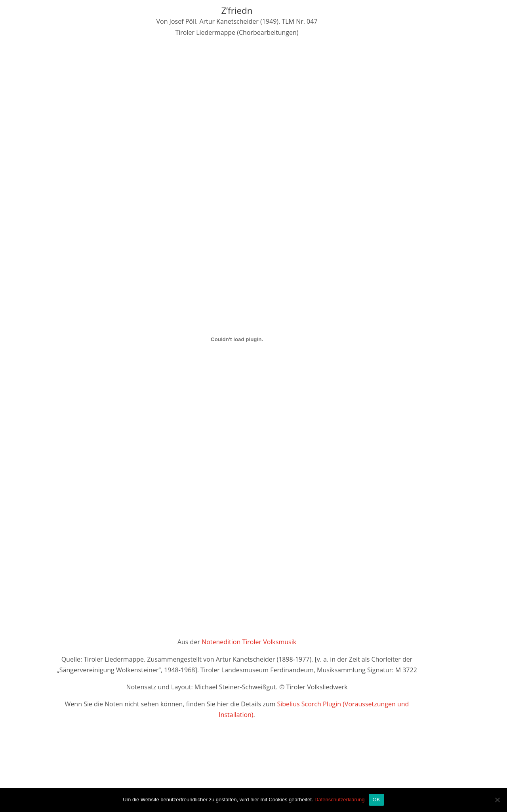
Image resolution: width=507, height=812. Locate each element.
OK (376, 800)
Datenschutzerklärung (339, 800)
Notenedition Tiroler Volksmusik (249, 642)
